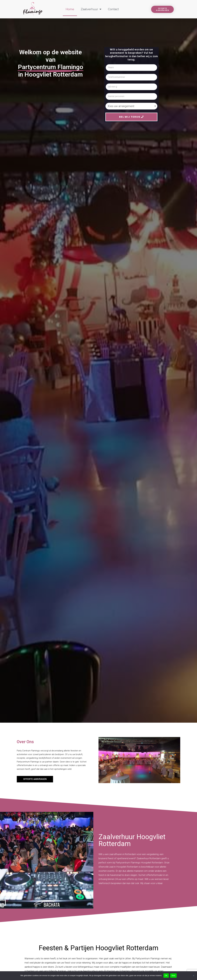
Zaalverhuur (91, 9)
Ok (166, 975)
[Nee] (193, 976)
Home (70, 9)
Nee (173, 975)
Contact (113, 9)
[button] (162, 9)
